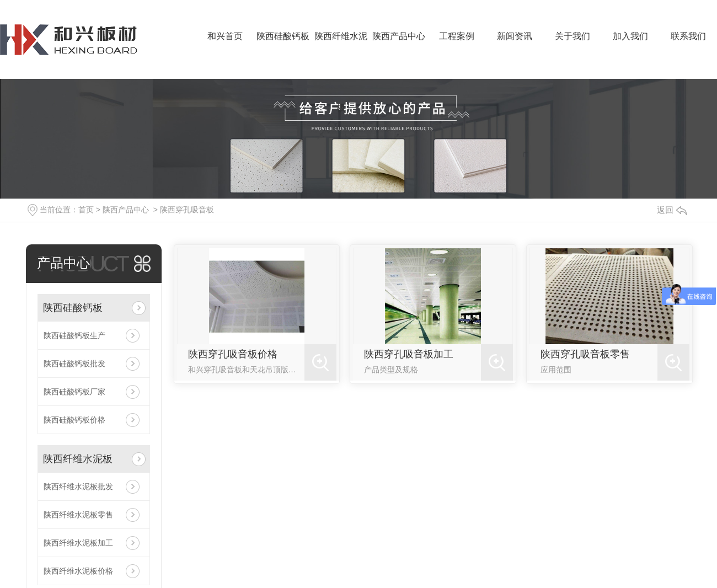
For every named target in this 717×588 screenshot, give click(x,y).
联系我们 (688, 36)
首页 (86, 210)
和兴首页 (225, 36)
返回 (672, 210)
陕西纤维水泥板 (341, 55)
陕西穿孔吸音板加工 (409, 354)
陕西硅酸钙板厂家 (74, 392)
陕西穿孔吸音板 (187, 210)
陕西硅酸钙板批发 (74, 364)
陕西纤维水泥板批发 (78, 487)
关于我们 (572, 36)
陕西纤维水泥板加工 (78, 543)
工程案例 (457, 36)
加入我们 (630, 36)
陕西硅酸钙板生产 (74, 335)
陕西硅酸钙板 (283, 36)
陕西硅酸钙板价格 (74, 420)
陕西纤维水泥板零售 (78, 515)
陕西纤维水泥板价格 (78, 571)
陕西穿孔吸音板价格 (233, 354)
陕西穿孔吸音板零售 (585, 354)
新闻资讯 (515, 36)
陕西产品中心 (399, 36)
